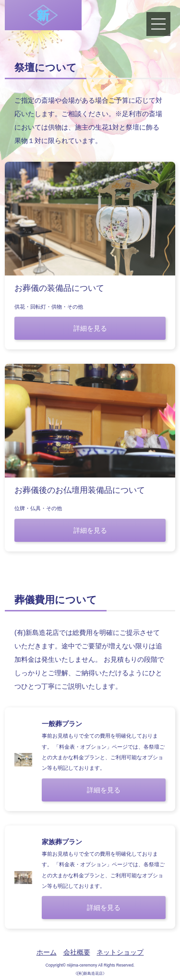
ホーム (47, 952)
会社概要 (77, 952)
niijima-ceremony (82, 965)
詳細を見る (90, 328)
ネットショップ (120, 952)
